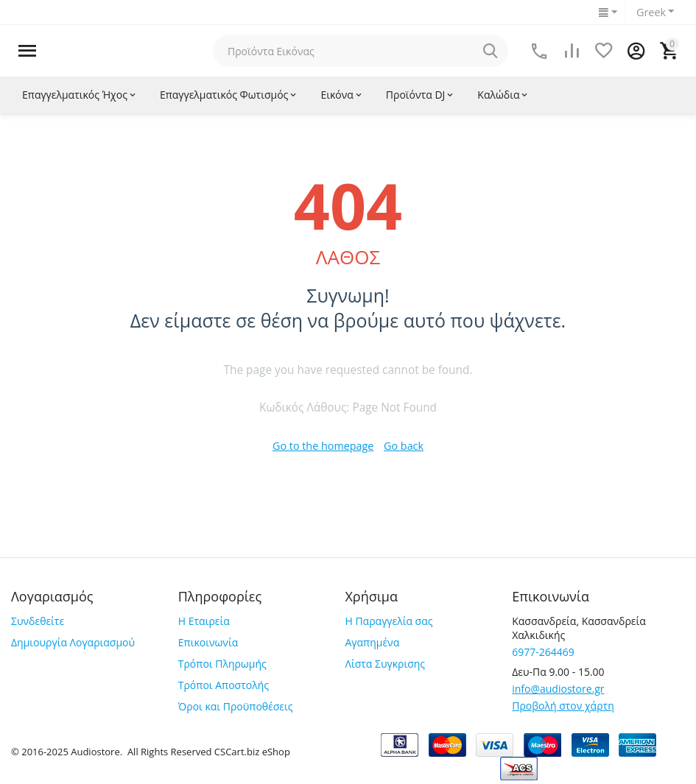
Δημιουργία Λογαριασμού (73, 642)
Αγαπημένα (372, 642)
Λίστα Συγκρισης (385, 664)
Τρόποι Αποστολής (224, 685)
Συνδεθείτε (38, 621)
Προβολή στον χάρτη (563, 706)
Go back (403, 446)
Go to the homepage (323, 446)
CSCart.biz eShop (252, 752)
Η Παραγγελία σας (389, 621)
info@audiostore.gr (558, 689)
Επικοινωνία (208, 642)
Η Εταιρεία (204, 621)
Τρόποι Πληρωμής (222, 664)
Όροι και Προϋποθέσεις (236, 706)
